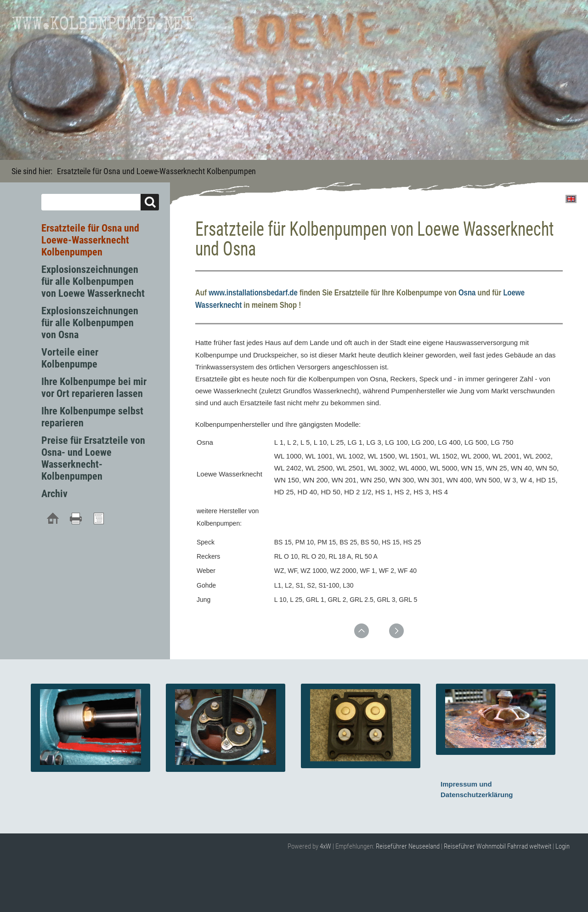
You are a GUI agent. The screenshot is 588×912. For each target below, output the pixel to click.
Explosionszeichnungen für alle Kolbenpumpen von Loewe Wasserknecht (93, 281)
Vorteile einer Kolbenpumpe (70, 358)
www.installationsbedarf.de (253, 293)
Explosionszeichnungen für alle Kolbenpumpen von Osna (90, 323)
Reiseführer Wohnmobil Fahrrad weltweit (498, 846)
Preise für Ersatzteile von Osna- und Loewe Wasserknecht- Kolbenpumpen (93, 458)
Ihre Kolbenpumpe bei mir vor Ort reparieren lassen (94, 388)
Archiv (54, 494)
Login (563, 846)
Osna (467, 293)
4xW (325, 846)
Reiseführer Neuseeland (408, 846)
